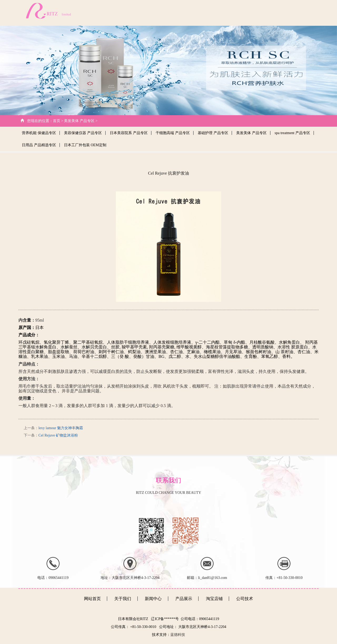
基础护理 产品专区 (213, 133)
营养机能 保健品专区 (39, 133)
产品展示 (264, 13)
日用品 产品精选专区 (39, 145)
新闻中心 (241, 13)
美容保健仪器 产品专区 (83, 133)
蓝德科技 (178, 635)
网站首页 (172, 13)
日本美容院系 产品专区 (129, 133)
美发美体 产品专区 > (81, 121)
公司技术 (218, 13)
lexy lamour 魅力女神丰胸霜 (61, 428)
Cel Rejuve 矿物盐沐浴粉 (58, 435)
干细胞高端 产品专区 (173, 133)
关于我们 (194, 13)
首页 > (58, 121)
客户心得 (286, 13)
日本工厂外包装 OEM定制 (85, 145)
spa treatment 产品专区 (292, 133)
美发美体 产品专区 (251, 133)
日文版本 (309, 13)
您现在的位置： (40, 121)
